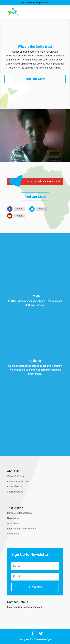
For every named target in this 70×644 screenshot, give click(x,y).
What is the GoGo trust (35, 47)
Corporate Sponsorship (19, 513)
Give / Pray (13, 523)
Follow (19, 209)
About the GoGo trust (18, 481)
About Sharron (15, 486)
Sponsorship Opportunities (21, 529)
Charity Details (15, 492)
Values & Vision (15, 476)
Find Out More (35, 79)
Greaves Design (42, 639)
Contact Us (13, 534)
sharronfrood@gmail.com (28, 607)
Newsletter (13, 518)
